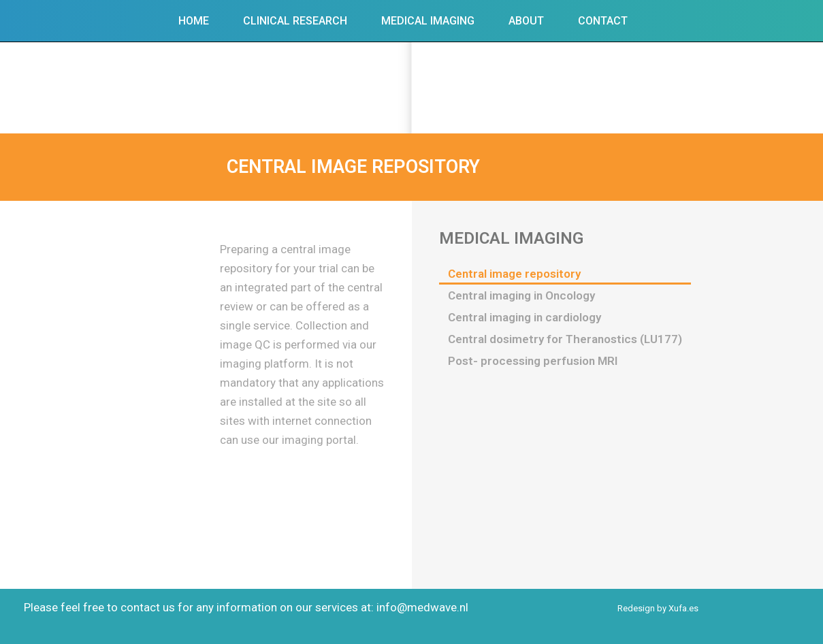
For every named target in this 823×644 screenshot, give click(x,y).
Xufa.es (683, 608)
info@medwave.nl (422, 607)
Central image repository (514, 274)
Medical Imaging (428, 21)
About (526, 21)
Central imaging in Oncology (521, 295)
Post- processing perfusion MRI (533, 361)
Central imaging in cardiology (525, 317)
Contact (603, 21)
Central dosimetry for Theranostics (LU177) (565, 339)
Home (194, 21)
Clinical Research (295, 21)
